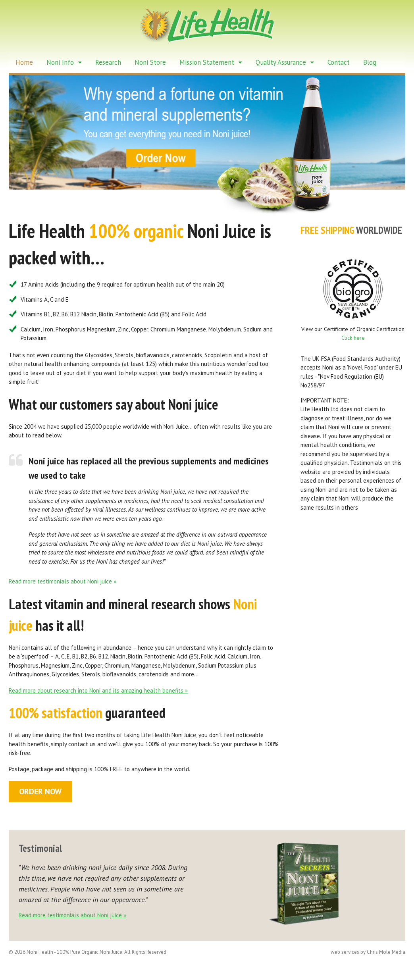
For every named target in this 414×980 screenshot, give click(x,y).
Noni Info (60, 62)
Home (24, 62)
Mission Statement (207, 62)
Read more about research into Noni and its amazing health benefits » (98, 690)
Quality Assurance (281, 62)
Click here (353, 338)
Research (108, 62)
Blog (370, 62)
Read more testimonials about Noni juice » (63, 581)
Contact (339, 62)
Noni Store (150, 62)
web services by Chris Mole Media (368, 952)
